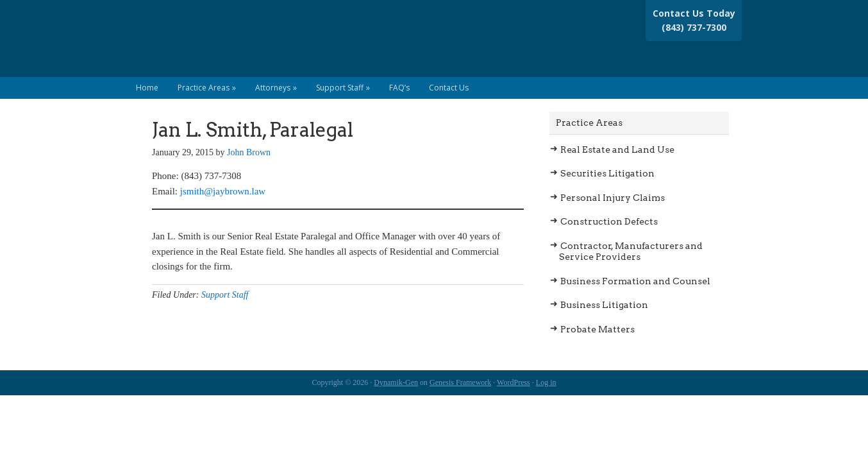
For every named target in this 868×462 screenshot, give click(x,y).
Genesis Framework (460, 382)
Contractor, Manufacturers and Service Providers (631, 252)
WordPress (513, 382)
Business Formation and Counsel (635, 281)
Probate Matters (597, 329)
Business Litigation (604, 305)
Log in (546, 382)
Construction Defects (609, 221)
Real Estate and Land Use (617, 150)
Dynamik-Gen (396, 382)
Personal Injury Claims (613, 198)
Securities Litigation (607, 173)
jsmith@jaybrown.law (223, 191)
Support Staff (225, 295)
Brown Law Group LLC (246, 45)
